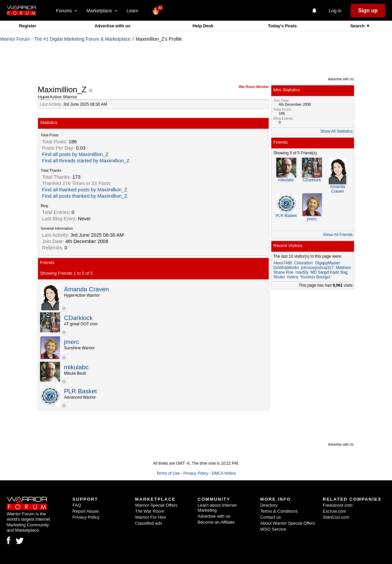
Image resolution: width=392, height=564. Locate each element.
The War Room (150, 511)
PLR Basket (80, 391)
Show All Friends (338, 235)
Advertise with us (112, 26)
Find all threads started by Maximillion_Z (86, 161)
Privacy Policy (196, 473)
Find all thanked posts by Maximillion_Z (85, 190)
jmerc (72, 342)
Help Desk (203, 26)
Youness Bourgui (315, 277)
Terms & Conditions (279, 511)
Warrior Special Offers (156, 505)
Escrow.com (334, 511)
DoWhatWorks (286, 268)
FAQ (77, 505)
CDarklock (78, 318)
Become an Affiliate (216, 522)
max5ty (302, 272)
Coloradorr (303, 263)
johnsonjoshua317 (317, 268)
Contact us (271, 517)
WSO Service (273, 529)
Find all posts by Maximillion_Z (75, 154)
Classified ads (148, 523)
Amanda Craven (86, 289)
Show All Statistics (336, 131)
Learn (134, 11)
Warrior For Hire (150, 517)
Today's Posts (282, 26)
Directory (269, 505)
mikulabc (76, 367)
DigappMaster (327, 263)
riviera (292, 277)
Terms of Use (168, 473)
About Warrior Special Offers (288, 523)
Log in (335, 11)
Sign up (368, 10)
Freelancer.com (338, 505)
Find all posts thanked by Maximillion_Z (85, 196)
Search (358, 26)
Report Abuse (85, 511)
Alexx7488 (283, 263)
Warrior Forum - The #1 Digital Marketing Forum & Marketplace (65, 39)
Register (28, 26)
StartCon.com (336, 517)
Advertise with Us (341, 79)
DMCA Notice (224, 473)
